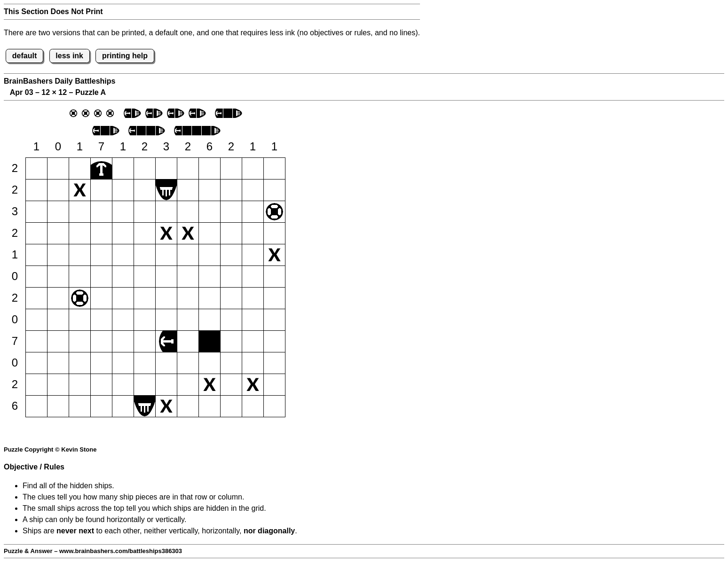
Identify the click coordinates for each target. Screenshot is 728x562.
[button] (36, 168)
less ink (69, 56)
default (24, 56)
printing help (125, 56)
